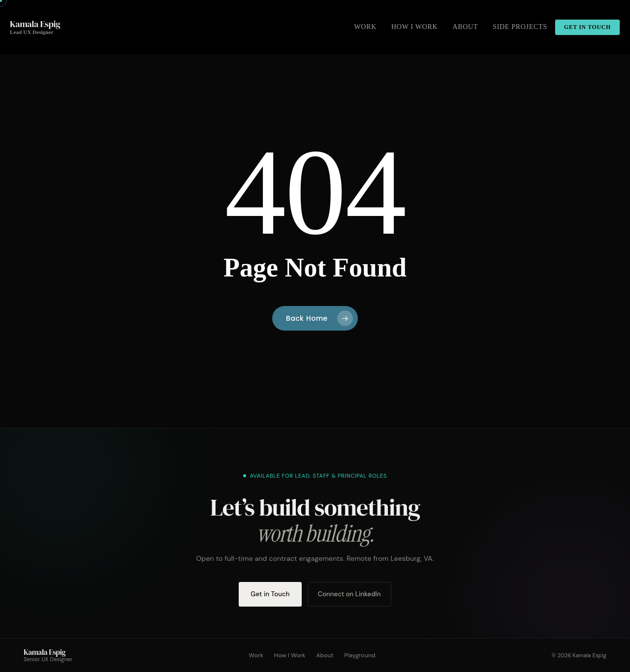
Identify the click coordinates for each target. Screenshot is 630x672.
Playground (360, 655)
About (325, 655)
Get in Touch (270, 594)
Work (256, 655)
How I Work (290, 655)
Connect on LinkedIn (349, 594)
